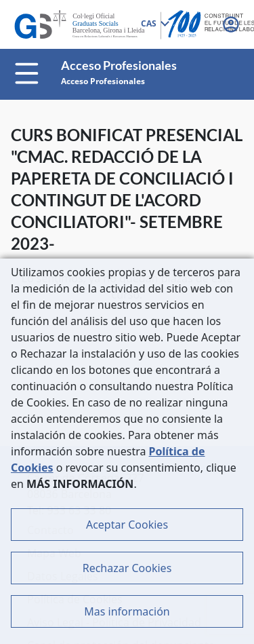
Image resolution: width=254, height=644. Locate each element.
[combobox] (154, 24)
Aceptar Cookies (127, 525)
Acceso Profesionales (103, 81)
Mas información (127, 611)
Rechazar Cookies (127, 568)
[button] (232, 24)
